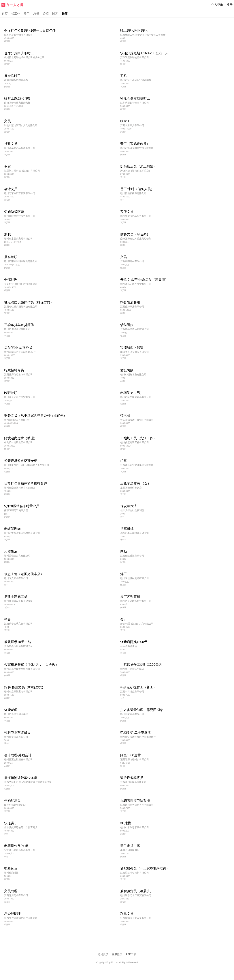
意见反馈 (103, 954)
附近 (55, 14)
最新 (65, 14)
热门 (27, 14)
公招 (46, 14)
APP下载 (131, 954)
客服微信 (117, 954)
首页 (5, 14)
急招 (36, 14)
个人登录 (217, 5)
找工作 (16, 14)
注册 (230, 5)
